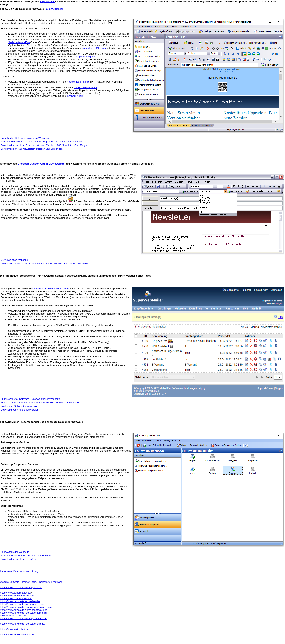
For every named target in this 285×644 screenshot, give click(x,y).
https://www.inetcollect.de (14, 629)
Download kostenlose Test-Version (20, 559)
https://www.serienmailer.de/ (16, 598)
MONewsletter (92, 175)
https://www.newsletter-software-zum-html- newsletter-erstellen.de (24, 614)
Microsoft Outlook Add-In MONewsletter (42, 164)
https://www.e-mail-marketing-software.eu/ (24, 618)
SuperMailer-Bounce (85, 87)
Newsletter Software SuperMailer (51, 289)
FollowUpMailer (54, 9)
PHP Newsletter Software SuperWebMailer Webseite (30, 399)
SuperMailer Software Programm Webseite (25, 138)
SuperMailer (47, 1)
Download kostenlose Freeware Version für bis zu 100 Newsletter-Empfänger (44, 145)
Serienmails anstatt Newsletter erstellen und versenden (32, 149)
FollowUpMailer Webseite (15, 552)
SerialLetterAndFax (19, 42)
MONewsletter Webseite (14, 260)
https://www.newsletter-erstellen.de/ (20, 601)
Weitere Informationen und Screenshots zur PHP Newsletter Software (40, 403)
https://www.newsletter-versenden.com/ (22, 604)
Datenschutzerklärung (26, 571)
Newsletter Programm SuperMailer (25, 20)
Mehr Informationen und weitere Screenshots (26, 555)
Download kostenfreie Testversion (20, 410)
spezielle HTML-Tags (94, 48)
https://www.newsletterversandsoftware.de (24, 610)
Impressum (6, 571)
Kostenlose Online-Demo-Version (19, 406)
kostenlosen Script (79, 82)
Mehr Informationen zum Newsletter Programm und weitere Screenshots (41, 142)
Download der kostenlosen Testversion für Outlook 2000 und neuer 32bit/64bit (44, 264)
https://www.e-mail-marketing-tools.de (21, 587)
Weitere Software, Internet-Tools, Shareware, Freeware (31, 582)
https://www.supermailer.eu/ (16, 593)
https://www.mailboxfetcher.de (17, 635)
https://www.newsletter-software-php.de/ (22, 624)
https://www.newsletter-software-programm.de (26, 607)
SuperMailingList (85, 57)
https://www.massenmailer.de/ (17, 596)
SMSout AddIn (75, 96)
